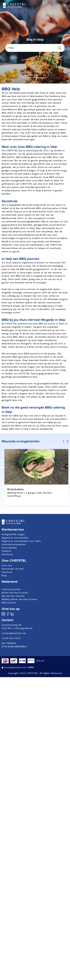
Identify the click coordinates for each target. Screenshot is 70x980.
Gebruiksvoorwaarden (14, 544)
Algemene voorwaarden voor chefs (21, 541)
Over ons (7, 565)
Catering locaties (11, 589)
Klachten (7, 551)
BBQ (4, 126)
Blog (4, 575)
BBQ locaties (9, 603)
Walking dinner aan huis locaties (20, 599)
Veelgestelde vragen (13, 534)
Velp (35, 48)
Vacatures (7, 572)
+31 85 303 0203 (11, 638)
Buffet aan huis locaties (15, 593)
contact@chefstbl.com (14, 633)
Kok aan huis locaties (13, 596)
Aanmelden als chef (13, 569)
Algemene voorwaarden (15, 538)
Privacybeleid (9, 548)
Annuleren (8, 554)
